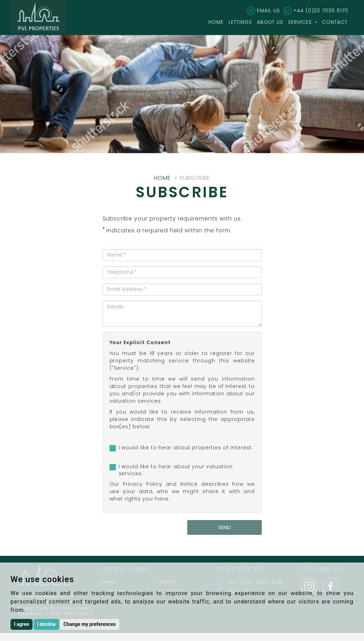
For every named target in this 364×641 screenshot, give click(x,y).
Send (224, 527)
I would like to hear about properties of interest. (186, 448)
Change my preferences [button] (89, 624)
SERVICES (303, 22)
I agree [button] (22, 624)
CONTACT (335, 22)
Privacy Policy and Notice (160, 484)
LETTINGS (240, 22)
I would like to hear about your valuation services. (176, 470)
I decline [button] (46, 624)
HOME (216, 22)
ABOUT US (270, 22)
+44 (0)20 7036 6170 (321, 11)
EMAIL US (268, 11)
